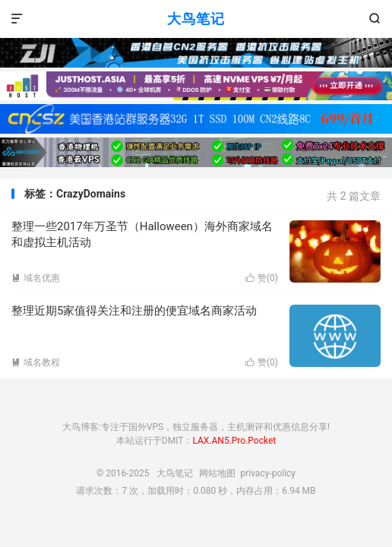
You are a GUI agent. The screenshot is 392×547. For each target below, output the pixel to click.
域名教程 (36, 362)
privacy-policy (268, 473)
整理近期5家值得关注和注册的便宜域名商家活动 (134, 311)
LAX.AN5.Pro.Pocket (234, 441)
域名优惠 (36, 278)
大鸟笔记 (196, 19)
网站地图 (217, 473)
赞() (262, 278)
